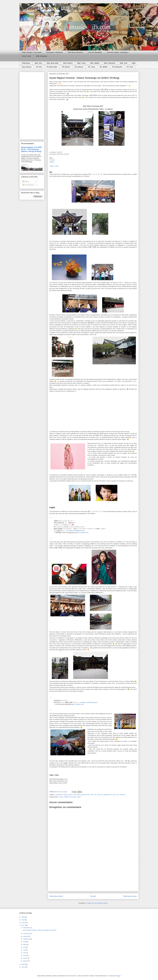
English (52, 162)
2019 (23, 920)
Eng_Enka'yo (27, 67)
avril (25, 953)
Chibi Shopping (41, 56)
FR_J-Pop (91, 67)
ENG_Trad (124, 63)
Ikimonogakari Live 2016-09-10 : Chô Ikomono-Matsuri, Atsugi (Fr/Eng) (32, 149)
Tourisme (122, 795)
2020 (23, 917)
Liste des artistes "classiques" (118, 52)
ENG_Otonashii (110, 63)
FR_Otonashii (117, 67)
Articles (26, 181)
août (25, 942)
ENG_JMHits (95, 63)
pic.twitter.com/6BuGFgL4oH (88, 702)
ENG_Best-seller (53, 63)
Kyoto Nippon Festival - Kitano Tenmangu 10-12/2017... (40, 930)
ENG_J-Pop (81, 63)
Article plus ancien (130, 896)
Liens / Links (27, 56)
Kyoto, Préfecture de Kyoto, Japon (70, 797)
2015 (23, 967)
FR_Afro (39, 67)
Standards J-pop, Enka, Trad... (51, 8)
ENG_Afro (38, 63)
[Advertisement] (93, 874)
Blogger (118, 976)
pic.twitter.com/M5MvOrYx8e (76, 531)
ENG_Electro (68, 63)
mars (25, 955)
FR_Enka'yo (79, 67)
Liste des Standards (95, 52)
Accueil (93, 896)
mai (25, 950)
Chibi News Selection (75, 52)
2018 (23, 923)
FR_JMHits (104, 67)
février (25, 958)
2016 (23, 964)
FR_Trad (130, 67)
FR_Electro (66, 67)
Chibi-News (26, 63)
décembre (27, 928)
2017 (23, 925)
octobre (26, 936)
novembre (27, 933)
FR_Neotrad (105, 795)
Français (52, 160)
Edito (134, 63)
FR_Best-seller (52, 67)
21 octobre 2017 (84, 533)
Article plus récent (56, 896)
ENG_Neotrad (81, 795)
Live (117, 795)
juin (25, 947)
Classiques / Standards (55, 52)
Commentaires (28, 185)
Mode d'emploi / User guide (32, 52)
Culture (66, 795)
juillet (25, 944)
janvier (25, 961)
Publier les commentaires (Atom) (98, 903)
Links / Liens (54, 166)
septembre (27, 939)
